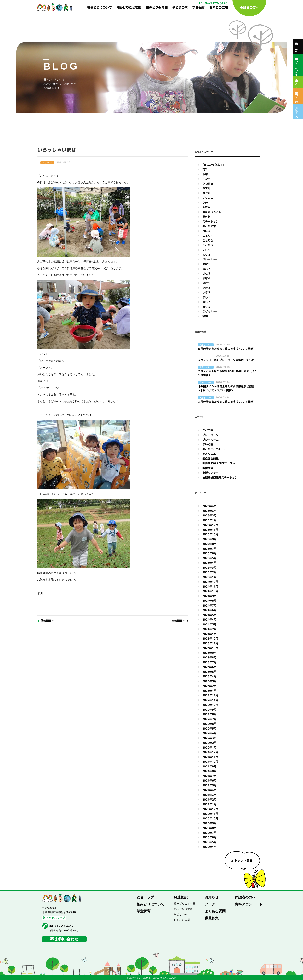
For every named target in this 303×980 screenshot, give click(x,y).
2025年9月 (209, 539)
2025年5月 (209, 558)
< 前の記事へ (46, 621)
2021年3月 (209, 795)
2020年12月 (210, 809)
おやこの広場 (219, 7)
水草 (205, 174)
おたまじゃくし (212, 212)
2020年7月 (209, 833)
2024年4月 (209, 620)
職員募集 (212, 918)
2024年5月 (209, 615)
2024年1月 (209, 634)
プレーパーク (210, 435)
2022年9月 (209, 710)
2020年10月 (210, 818)
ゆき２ (206, 288)
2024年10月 (210, 591)
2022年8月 (209, 714)
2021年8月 (209, 771)
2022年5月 (209, 729)
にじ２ (206, 255)
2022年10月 (210, 705)
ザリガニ (208, 198)
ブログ (210, 904)
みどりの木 (180, 7)
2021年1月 (209, 804)
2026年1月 (209, 520)
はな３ (206, 273)
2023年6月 (209, 667)
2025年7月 (209, 549)
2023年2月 (209, 686)
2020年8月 (209, 828)
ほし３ (206, 307)
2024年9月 (209, 596)
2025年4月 (209, 563)
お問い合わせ (67, 939)
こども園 (208, 430)
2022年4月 (209, 733)
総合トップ (145, 897)
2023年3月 (209, 681)
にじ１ (206, 250)
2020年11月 (210, 814)
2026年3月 (209, 511)
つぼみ (206, 231)
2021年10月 (210, 762)
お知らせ (212, 897)
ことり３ (208, 245)
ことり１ (208, 236)
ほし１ (206, 297)
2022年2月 (209, 743)
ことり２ (208, 240)
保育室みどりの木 (296, 96)
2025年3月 (209, 568)
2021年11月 (210, 757)
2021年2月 (209, 799)
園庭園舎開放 (210, 459)
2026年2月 (209, 515)
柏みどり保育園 (157, 7)
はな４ (206, 278)
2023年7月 (209, 662)
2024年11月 (210, 587)
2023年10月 (210, 648)
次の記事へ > (180, 621)
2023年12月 (210, 638)
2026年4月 (209, 506)
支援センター (210, 473)
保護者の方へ (249, 7)
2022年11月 (210, 700)
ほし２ (206, 302)
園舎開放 (208, 468)
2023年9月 (209, 653)
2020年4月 (209, 847)
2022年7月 (209, 719)
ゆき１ (206, 283)
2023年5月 (209, 672)
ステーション (210, 222)
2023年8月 (209, 657)
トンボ (206, 179)
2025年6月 (209, 553)
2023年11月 (210, 643)
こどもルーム (210, 311)
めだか (206, 207)
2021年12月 (210, 752)
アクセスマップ (54, 918)
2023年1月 (209, 691)
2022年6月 (209, 724)
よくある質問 (215, 911)
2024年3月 (209, 624)
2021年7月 (209, 776)
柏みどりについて (100, 7)
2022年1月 (209, 747)
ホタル (206, 193)
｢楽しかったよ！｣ (213, 165)
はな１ (206, 264)
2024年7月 (209, 605)
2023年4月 (209, 676)
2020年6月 (209, 837)
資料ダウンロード (249, 904)
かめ (205, 203)
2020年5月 (209, 842)
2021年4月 (209, 790)
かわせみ (208, 184)
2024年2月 (209, 629)
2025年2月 (209, 572)
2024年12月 (210, 582)
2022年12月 (210, 695)
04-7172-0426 (61, 926)
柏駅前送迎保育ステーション (220, 478)
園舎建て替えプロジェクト (219, 463)
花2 (205, 169)
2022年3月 (209, 738)
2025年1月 (209, 577)
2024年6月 (209, 610)
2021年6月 (209, 781)
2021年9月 (209, 766)
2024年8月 (209, 601)
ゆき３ (206, 292)
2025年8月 (209, 544)
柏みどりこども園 (129, 7)
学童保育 (198, 7)
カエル (206, 188)
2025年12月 (210, 525)
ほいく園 (208, 444)
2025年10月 (210, 534)
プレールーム (210, 259)
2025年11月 (210, 530)
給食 (205, 316)
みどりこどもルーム (214, 449)
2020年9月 (209, 823)
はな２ (206, 269)
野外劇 (206, 217)
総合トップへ (296, 46)
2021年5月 (209, 785)
